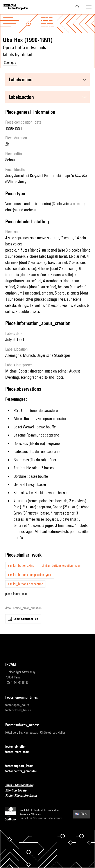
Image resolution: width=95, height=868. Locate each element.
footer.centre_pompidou (24, 771)
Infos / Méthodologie (22, 785)
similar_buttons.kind (21, 565)
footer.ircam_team (20, 752)
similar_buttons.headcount (25, 584)
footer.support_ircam (22, 766)
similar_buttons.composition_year (30, 575)
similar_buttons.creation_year (61, 565)
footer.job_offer (18, 747)
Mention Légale (18, 791)
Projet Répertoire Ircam (24, 796)
